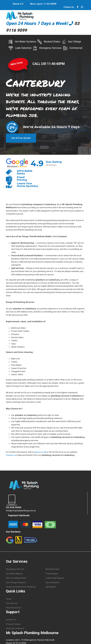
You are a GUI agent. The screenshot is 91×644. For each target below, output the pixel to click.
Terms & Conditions (15, 628)
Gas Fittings (72, 42)
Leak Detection (20, 48)
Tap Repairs (51, 586)
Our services (12, 603)
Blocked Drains (49, 42)
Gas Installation (53, 582)
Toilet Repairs (52, 573)
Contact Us (11, 619)
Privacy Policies (13, 624)
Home (9, 598)
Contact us (11, 455)
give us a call (40, 451)
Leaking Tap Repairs (55, 578)
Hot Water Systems (22, 42)
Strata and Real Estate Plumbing (21, 586)
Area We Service (13, 607)
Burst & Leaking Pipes (16, 578)
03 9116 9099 (14, 507)
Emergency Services (47, 48)
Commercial (73, 48)
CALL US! (40, 64)
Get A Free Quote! (21, 138)
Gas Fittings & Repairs (16, 582)
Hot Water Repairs (14, 573)
